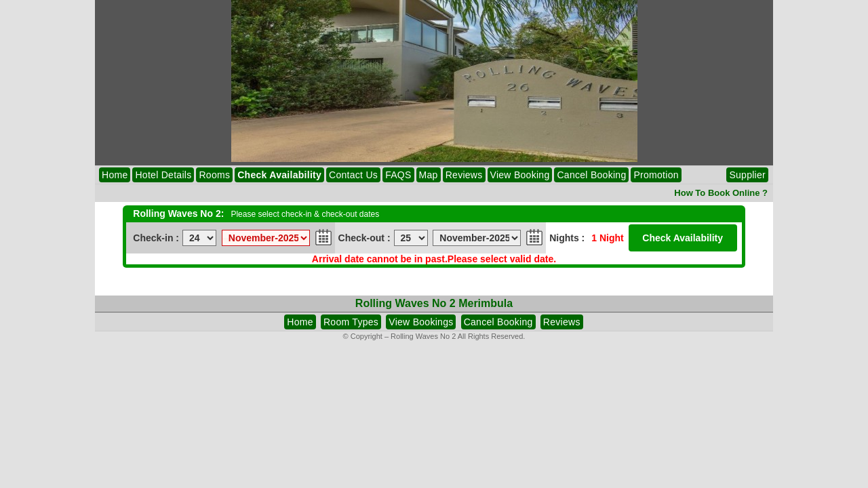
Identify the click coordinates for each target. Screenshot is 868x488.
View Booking (520, 175)
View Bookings (421, 322)
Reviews (464, 175)
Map (429, 175)
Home (115, 175)
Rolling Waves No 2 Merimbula (434, 303)
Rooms (214, 175)
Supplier (747, 175)
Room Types (351, 322)
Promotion (656, 175)
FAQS (398, 175)
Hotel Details (163, 175)
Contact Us (353, 175)
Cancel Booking (591, 175)
